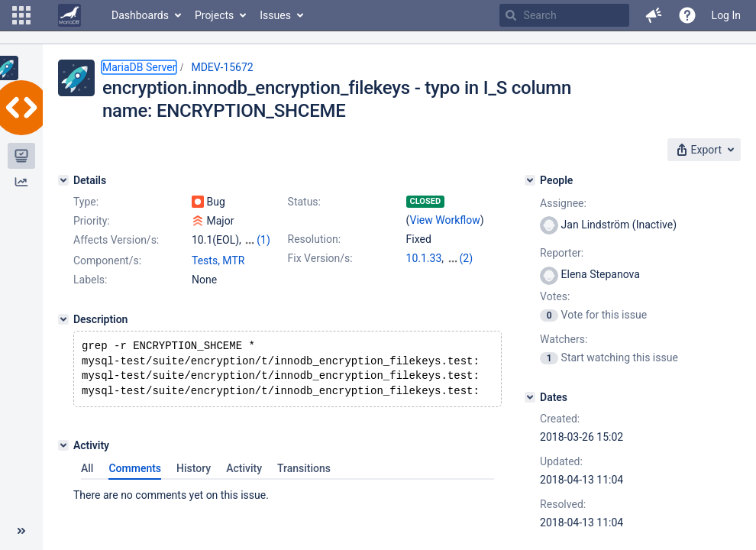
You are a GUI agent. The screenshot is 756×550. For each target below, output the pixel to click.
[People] (530, 180)
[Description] (63, 333)
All (87, 488)
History (194, 488)
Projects (214, 15)
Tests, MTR (218, 274)
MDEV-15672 (222, 67)
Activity (244, 488)
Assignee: (563, 203)
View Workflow (445, 220)
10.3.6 (421, 273)
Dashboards (140, 15)
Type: (86, 202)
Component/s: (107, 274)
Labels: (90, 293)
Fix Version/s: (320, 258)
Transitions (304, 488)
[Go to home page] (69, 15)
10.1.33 (424, 258)
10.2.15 (465, 258)
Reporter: (562, 253)
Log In (726, 15)
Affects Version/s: (116, 240)
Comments (135, 488)
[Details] (63, 180)
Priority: (92, 221)
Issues (275, 15)
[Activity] (63, 465)
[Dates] (530, 397)
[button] (21, 15)
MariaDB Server (139, 67)
